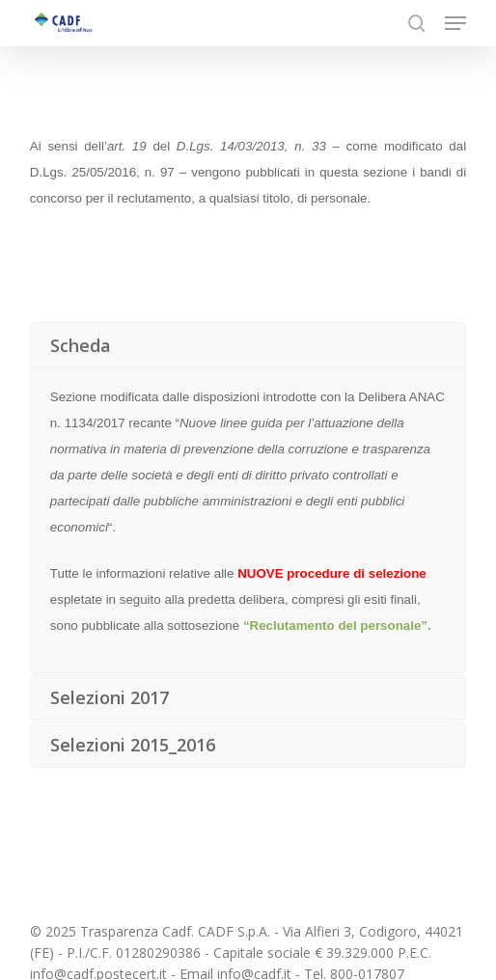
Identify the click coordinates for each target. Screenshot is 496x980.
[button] (455, 23)
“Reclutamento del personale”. (337, 626)
